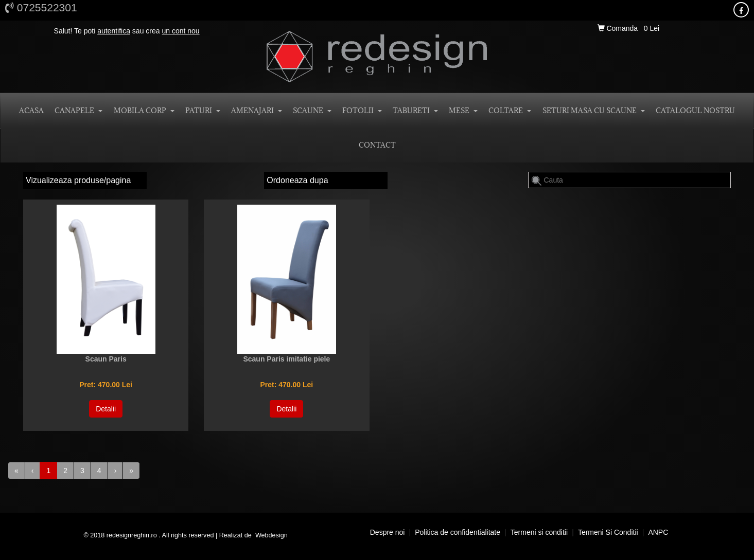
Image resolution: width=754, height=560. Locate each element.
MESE (463, 111)
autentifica (114, 31)
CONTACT (377, 145)
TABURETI (415, 111)
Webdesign (271, 535)
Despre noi (388, 532)
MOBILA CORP (144, 111)
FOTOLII (362, 111)
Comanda (619, 28)
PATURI (203, 111)
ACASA (31, 111)
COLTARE (510, 111)
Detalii (106, 409)
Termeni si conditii (539, 532)
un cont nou (180, 31)
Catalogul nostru (695, 111)
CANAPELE (78, 111)
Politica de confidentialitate (458, 532)
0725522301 (41, 7)
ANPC (658, 532)
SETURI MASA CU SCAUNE (594, 111)
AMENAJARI (257, 111)
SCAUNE (312, 111)
